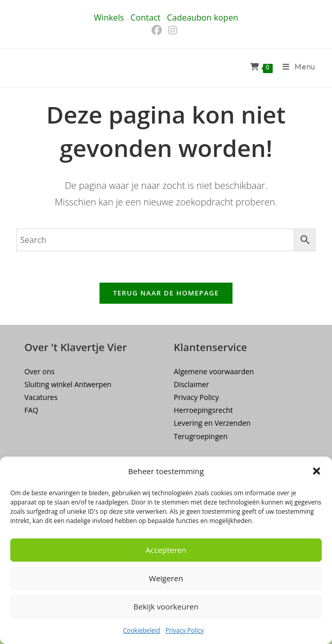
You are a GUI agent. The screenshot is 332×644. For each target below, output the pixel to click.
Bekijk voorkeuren (166, 606)
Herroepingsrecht (203, 410)
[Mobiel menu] (295, 68)
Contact (145, 18)
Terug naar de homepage (166, 293)
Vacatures (41, 397)
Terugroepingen (201, 436)
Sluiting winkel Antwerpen (68, 384)
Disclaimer (191, 384)
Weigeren (166, 578)
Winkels (109, 18)
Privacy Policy (185, 630)
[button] (317, 471)
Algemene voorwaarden (214, 371)
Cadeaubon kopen (203, 18)
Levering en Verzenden (212, 423)
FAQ (31, 410)
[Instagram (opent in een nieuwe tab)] (173, 30)
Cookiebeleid (141, 630)
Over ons (39, 371)
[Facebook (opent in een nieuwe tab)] (158, 30)
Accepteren (166, 550)
